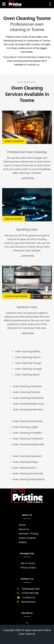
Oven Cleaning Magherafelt (29, 444)
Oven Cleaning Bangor (25, 462)
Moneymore (28, 602)
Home (22, 525)
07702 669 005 (30, 593)
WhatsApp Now (31, 589)
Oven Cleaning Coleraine (27, 386)
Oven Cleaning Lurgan (25, 427)
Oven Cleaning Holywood (27, 456)
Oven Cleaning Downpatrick (28, 479)
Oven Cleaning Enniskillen (27, 433)
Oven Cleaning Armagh (29, 369)
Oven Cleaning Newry (27, 375)
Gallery (23, 542)
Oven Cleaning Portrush (27, 392)
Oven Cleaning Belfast (28, 351)
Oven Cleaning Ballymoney (29, 404)
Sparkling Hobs (27, 229)
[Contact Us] (50, 4)
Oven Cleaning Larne (24, 468)
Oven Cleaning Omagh (28, 363)
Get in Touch (28, 563)
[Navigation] (4, 4)
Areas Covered (27, 538)
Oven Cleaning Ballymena (28, 410)
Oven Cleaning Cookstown (28, 439)
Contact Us (29, 597)
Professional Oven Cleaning (27, 152)
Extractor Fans (27, 307)
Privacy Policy (28, 568)
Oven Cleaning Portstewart (28, 398)
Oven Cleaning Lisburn (28, 357)
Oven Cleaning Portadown (28, 421)
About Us (24, 529)
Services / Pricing (28, 534)
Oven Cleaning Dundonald (28, 474)
